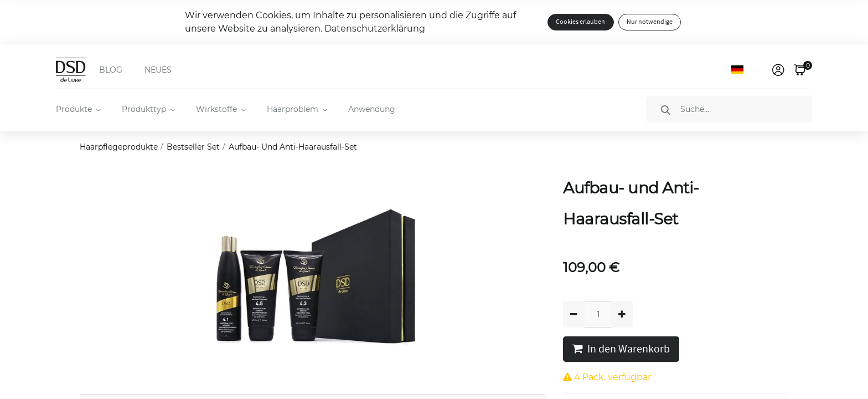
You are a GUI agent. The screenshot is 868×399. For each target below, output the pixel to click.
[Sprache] (747, 70)
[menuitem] (78, 109)
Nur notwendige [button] (650, 22)
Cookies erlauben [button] (580, 22)
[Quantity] (598, 314)
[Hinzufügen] (622, 314)
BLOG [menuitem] (111, 70)
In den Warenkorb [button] (621, 349)
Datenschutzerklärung (375, 29)
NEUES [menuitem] (158, 70)
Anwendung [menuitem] (372, 109)
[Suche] (729, 109)
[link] (778, 70)
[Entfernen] (574, 314)
